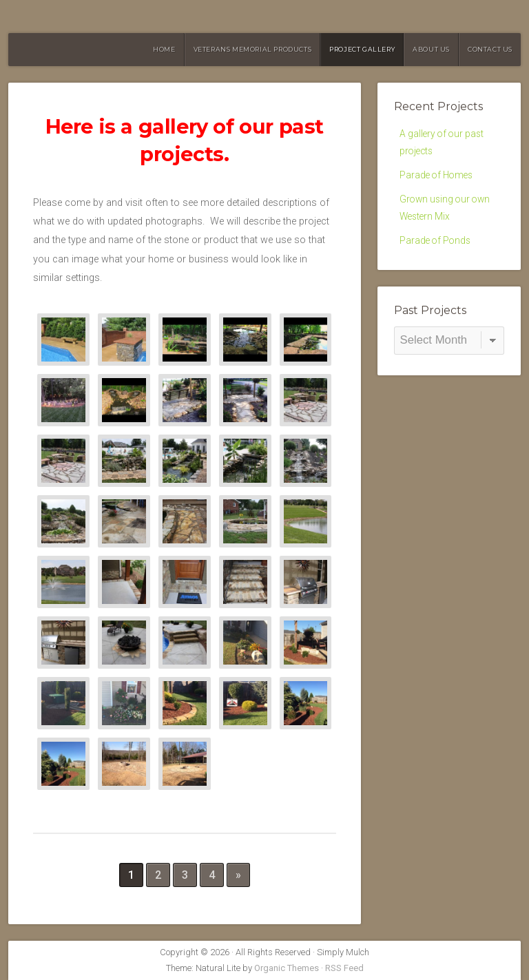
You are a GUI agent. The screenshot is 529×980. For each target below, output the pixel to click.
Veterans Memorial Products (253, 49)
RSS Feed (344, 968)
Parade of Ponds (437, 250)
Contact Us (490, 49)
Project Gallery (362, 49)
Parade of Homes (439, 179)
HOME (164, 49)
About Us (431, 49)
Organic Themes (287, 968)
